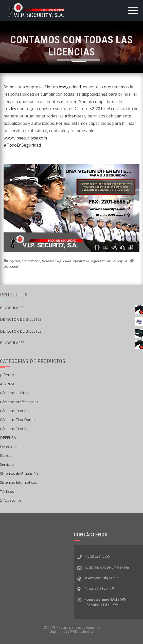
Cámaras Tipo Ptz (15, 429)
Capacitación (31, 261)
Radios (6, 456)
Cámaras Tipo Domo (17, 420)
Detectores (9, 447)
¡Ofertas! (7, 375)
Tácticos (7, 491)
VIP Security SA (117, 261)
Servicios (7, 464)
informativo (81, 261)
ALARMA (7, 384)
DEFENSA (8, 438)
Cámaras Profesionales (19, 402)
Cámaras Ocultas (14, 393)
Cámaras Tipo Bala (16, 411)
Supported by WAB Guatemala (72, 632)
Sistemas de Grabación (19, 474)
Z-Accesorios (11, 500)
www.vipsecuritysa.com (25, 138)
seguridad (97, 261)
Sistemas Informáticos (19, 482)
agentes (15, 261)
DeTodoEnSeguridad (56, 261)
